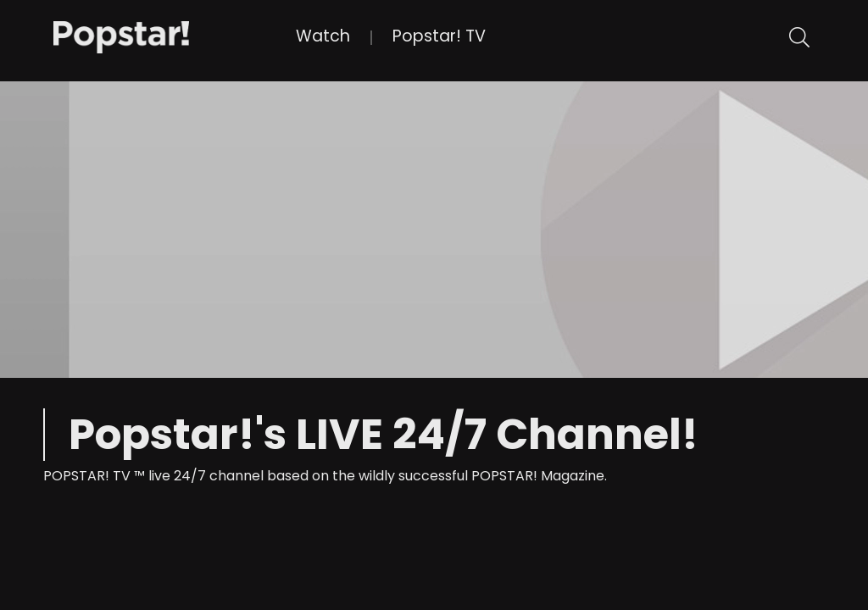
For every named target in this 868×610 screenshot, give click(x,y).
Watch (323, 36)
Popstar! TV (439, 36)
